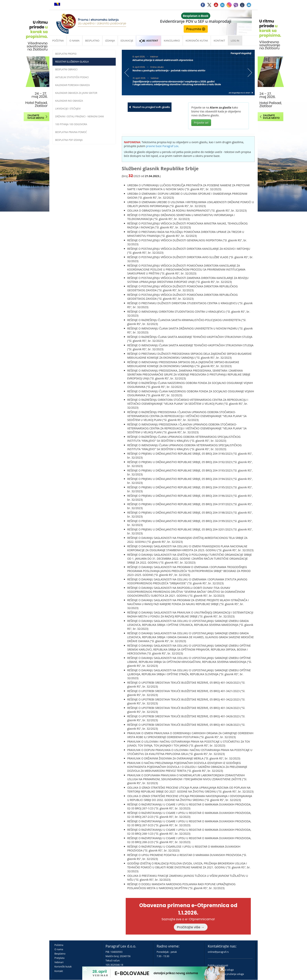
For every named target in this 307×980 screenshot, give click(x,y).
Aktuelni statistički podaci (72, 77)
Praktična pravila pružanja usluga (226, 974)
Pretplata (59, 958)
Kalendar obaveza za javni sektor (76, 93)
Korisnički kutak (63, 967)
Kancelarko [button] (172, 41)
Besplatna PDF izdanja (69, 140)
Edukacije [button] (127, 41)
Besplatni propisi (66, 54)
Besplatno (92, 41)
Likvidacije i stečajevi (68, 109)
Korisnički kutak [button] (197, 41)
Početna (58, 41)
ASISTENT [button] (149, 41)
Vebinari (59, 962)
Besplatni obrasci (66, 69)
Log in (235, 41)
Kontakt (59, 971)
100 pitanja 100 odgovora (71, 124)
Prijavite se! (201, 123)
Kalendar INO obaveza (69, 101)
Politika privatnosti (218, 965)
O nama (74, 41)
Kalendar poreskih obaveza (73, 85)
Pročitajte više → (191, 927)
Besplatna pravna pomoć (71, 132)
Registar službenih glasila (72, 62)
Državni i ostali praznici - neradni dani (80, 116)
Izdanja (110, 41)
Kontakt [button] (219, 41)
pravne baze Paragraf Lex (162, 146)
